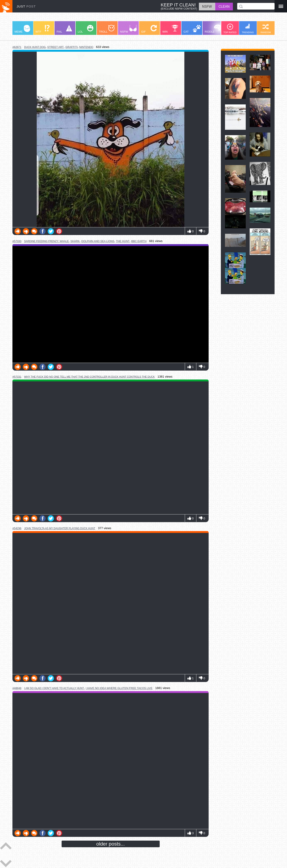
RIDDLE (213, 29)
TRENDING (248, 28)
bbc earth (139, 241)
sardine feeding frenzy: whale (46, 241)
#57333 (17, 241)
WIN (170, 29)
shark (75, 241)
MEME (22, 29)
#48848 (17, 688)
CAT (192, 29)
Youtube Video (111, 304)
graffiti (71, 47)
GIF (149, 29)
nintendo (86, 47)
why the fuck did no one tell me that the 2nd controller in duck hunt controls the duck (89, 377)
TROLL (107, 29)
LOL (86, 29)
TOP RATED (230, 29)
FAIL (64, 29)
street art (55, 47)
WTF (43, 29)
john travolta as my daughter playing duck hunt (60, 528)
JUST (26, 6)
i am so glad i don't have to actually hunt (54, 688)
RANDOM (266, 29)
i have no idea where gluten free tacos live (119, 688)
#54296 (17, 528)
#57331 (17, 377)
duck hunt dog (35, 47)
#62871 (17, 47)
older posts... (110, 844)
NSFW (128, 29)
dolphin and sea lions (98, 241)
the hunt (123, 241)
